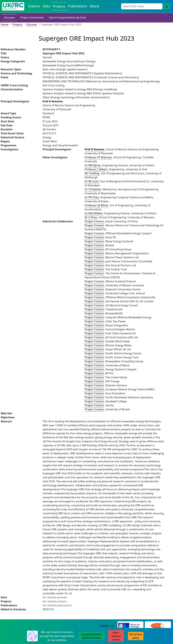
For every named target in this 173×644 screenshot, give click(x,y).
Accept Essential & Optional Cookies (91, 636)
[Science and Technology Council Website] (131, 626)
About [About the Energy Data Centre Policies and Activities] (94, 6)
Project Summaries (32, 17)
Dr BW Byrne (93, 165)
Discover (9, 18)
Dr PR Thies (92, 197)
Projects (17, 24)
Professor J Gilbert (96, 169)
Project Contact (94, 221)
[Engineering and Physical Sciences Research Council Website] (158, 626)
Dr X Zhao (91, 217)
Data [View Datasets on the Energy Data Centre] (46, 6)
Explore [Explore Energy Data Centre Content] (34, 6)
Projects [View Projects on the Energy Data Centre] (59, 6)
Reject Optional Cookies (116, 636)
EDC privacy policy (136, 636)
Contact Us (107, 626)
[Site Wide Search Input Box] (142, 6)
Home (5, 24)
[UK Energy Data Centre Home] (13, 6)
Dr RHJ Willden (94, 213)
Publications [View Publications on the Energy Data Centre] (77, 6)
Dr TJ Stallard (93, 189)
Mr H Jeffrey (92, 173)
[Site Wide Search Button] (167, 6)
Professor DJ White (96, 205)
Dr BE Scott (92, 181)
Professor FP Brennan (98, 157)
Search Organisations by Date (68, 17)
